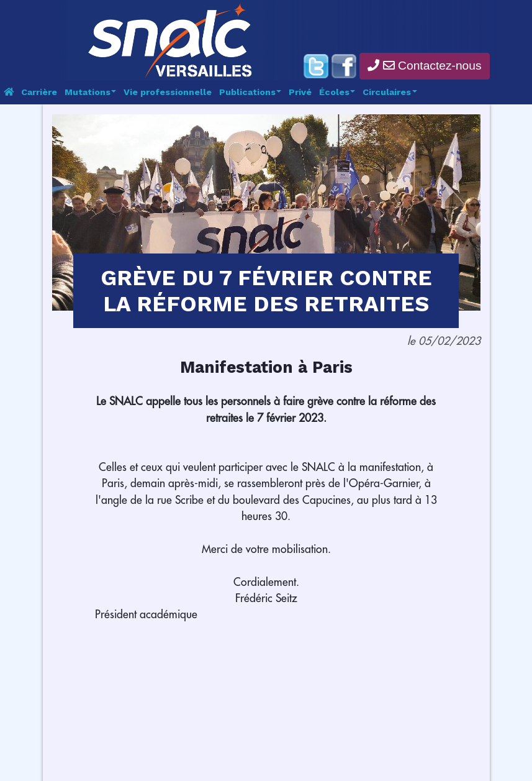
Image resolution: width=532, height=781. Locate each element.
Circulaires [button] (388, 92)
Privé (300, 92)
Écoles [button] (336, 92)
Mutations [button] (89, 92)
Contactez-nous (424, 66)
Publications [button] (249, 92)
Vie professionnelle (168, 92)
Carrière (39, 92)
